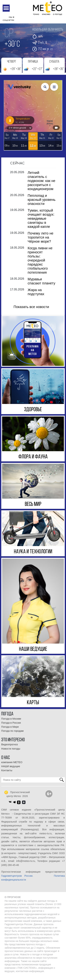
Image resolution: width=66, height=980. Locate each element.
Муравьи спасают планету (41, 284)
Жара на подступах (36, 295)
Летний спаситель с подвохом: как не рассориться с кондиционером (41, 184)
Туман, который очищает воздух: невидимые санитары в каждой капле (41, 222)
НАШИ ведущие (11, 770)
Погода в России (11, 726)
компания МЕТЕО (12, 766)
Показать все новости (31, 310)
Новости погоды (11, 752)
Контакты (7, 774)
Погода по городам (12, 734)
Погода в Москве (11, 722)
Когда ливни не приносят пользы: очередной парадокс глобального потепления (40, 264)
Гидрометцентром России (17, 879)
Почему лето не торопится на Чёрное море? (40, 241)
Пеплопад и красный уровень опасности (42, 203)
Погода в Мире (10, 730)
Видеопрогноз (10, 748)
